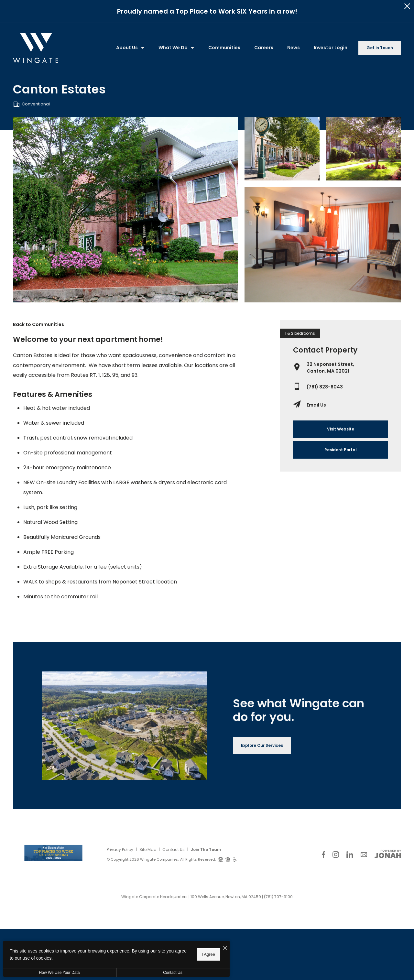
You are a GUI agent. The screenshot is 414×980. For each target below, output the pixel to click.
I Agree (208, 954)
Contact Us (174, 849)
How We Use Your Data (60, 973)
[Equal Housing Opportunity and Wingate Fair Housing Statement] (228, 859)
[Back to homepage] (36, 48)
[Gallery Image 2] (364, 149)
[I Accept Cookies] (225, 948)
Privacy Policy (120, 849)
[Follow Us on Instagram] (336, 854)
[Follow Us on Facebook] (323, 854)
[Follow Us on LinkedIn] (350, 854)
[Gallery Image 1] (282, 149)
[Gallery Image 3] (323, 245)
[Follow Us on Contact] (364, 854)
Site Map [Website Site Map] (148, 849)
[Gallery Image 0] (125, 210)
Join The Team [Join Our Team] (206, 849)
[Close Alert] (407, 6)
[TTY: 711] (221, 859)
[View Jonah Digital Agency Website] (388, 854)
